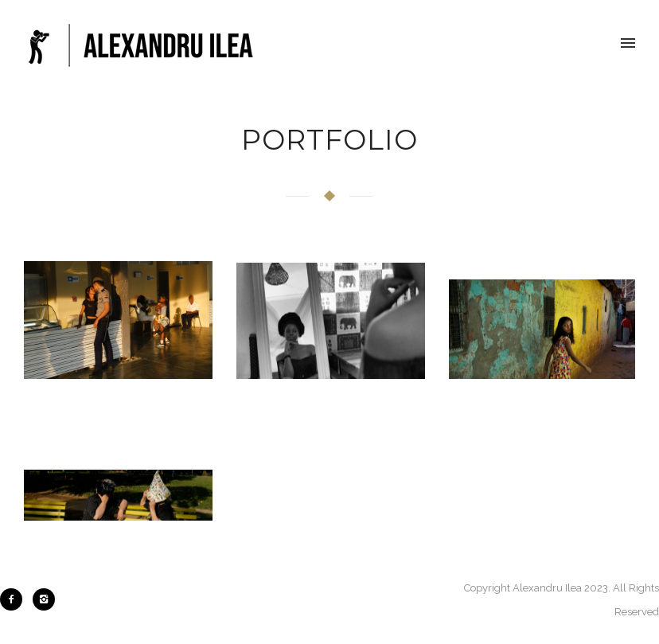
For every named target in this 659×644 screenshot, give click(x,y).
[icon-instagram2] (44, 599)
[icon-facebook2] (15, 599)
